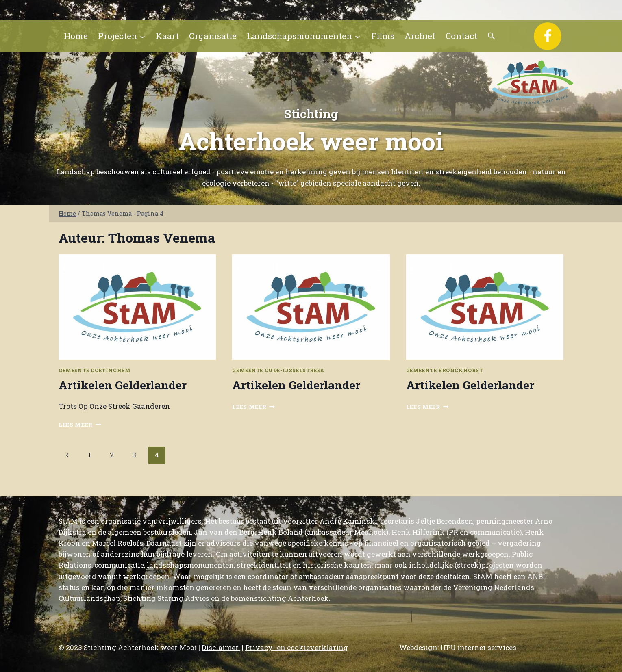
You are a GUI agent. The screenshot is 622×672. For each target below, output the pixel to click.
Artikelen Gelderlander (123, 385)
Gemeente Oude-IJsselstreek (278, 370)
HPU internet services (478, 647)
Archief (420, 36)
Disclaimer (221, 647)
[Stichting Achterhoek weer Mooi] (533, 82)
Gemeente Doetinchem (95, 370)
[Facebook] (548, 36)
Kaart (167, 36)
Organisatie (213, 36)
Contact (461, 36)
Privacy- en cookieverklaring (297, 647)
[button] (492, 36)
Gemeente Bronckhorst (445, 370)
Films (383, 36)
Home (76, 36)
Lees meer (80, 425)
